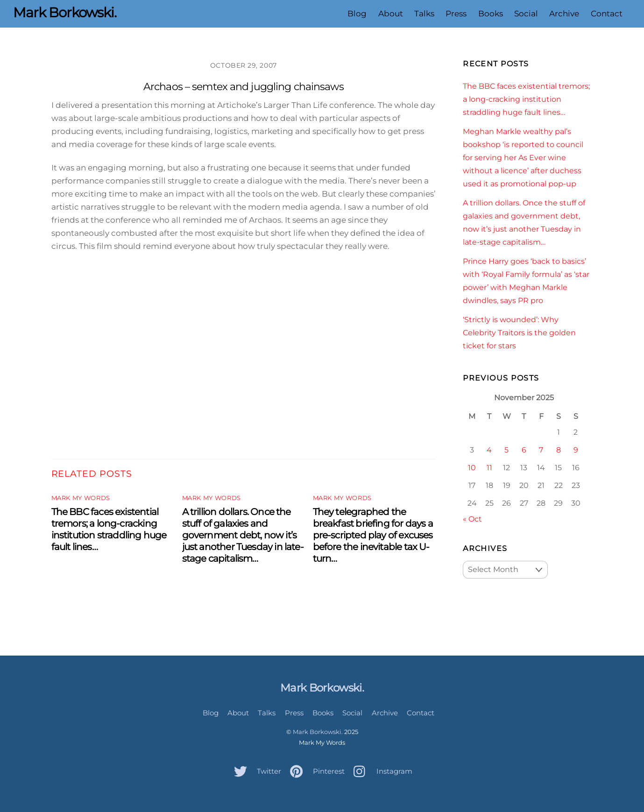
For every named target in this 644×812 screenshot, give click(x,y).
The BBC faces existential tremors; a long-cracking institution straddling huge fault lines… (109, 529)
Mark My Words (81, 498)
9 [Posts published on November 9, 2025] (576, 450)
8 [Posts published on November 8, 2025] (559, 450)
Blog (357, 14)
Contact (607, 14)
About (391, 14)
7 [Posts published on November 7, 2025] (541, 450)
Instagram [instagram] (381, 771)
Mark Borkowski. (318, 732)
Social (526, 14)
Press (456, 14)
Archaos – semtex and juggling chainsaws (244, 87)
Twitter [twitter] (255, 771)
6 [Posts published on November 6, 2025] (524, 450)
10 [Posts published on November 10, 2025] (472, 467)
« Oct (472, 519)
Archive (564, 14)
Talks (424, 14)
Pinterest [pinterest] (315, 771)
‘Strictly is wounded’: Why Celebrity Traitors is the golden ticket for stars (519, 332)
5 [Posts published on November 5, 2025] (506, 450)
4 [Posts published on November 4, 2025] (489, 450)
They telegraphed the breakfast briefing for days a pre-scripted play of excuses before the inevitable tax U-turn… (373, 535)
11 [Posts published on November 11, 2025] (489, 467)
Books (491, 14)
